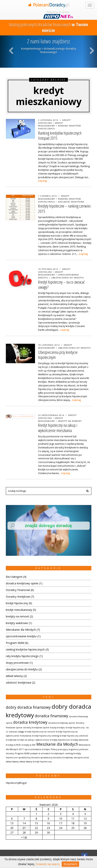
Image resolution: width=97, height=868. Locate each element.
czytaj (43, 181)
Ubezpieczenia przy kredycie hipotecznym (58, 355)
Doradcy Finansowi (18, 590)
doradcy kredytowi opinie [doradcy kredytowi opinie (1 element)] (36, 728)
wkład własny (14, 676)
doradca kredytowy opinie (22, 583)
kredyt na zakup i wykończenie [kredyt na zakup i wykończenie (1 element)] (33, 740)
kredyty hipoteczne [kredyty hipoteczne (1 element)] (60, 740)
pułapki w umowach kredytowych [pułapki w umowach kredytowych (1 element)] (47, 753)
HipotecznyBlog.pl (16, 783)
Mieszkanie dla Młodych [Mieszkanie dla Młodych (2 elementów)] (57, 744)
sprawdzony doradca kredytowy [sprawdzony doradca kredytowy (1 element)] (57, 758)
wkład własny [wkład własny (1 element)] (12, 762)
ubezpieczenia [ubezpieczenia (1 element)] (81, 758)
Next (92, 50)
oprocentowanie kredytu (21, 636)
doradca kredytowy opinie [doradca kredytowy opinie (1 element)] (62, 723)
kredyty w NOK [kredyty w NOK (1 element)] (13, 745)
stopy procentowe (17, 663)
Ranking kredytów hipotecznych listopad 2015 (60, 135)
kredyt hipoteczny (17, 603)
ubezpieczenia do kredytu (68, 278)
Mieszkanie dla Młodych (21, 630)
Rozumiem (70, 864)
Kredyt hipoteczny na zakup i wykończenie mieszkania (58, 428)
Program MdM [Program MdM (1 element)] (22, 753)
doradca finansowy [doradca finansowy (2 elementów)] (52, 716)
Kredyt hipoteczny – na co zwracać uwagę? (61, 284)
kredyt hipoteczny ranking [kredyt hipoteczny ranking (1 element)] (45, 736)
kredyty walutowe (17, 623)
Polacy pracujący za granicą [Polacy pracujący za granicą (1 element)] (65, 749)
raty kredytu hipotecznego (22, 656)
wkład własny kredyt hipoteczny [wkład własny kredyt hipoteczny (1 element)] (35, 762)
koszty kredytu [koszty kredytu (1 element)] (58, 728)
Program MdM (15, 643)
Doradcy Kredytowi (18, 597)
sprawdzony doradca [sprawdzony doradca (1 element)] (29, 758)
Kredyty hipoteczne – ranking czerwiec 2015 (65, 208)
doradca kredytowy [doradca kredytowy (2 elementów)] (30, 722)
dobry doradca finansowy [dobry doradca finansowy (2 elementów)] (28, 707)
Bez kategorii (14, 577)
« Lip (24, 837)
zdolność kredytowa (71, 202)
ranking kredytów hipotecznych (25, 649)
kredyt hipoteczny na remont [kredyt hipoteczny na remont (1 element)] (40, 732)
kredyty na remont (70, 421)
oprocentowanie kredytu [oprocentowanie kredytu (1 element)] (37, 749)
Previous (12, 50)
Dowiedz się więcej (48, 864)
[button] (87, 491)
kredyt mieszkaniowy (51, 125)
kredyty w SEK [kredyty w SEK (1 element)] (29, 745)
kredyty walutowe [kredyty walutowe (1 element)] (80, 740)
